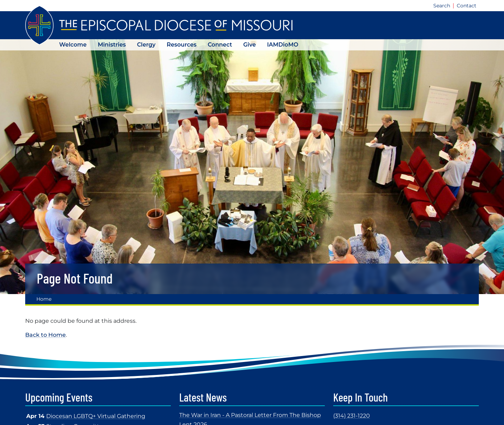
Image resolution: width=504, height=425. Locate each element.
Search (442, 6)
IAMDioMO (283, 45)
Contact (467, 6)
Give (250, 45)
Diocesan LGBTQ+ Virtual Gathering (96, 416)
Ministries (112, 45)
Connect (220, 45)
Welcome (73, 45)
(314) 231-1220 (352, 416)
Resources (181, 45)
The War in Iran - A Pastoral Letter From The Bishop (250, 415)
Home (44, 299)
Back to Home (45, 335)
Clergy (146, 45)
